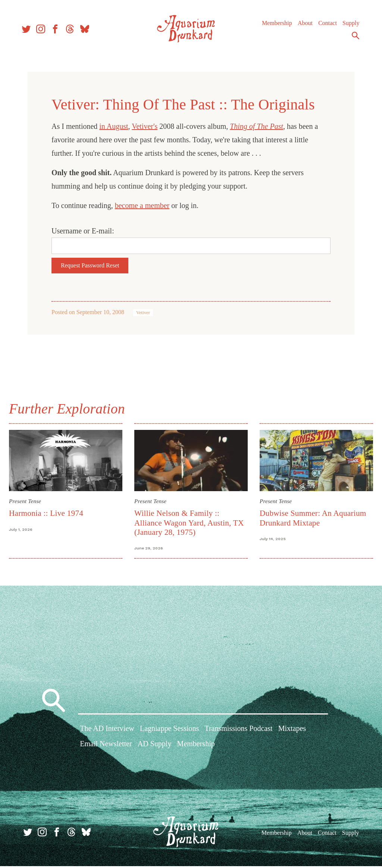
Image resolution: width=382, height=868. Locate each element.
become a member (142, 205)
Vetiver (143, 313)
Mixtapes (292, 732)
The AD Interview (107, 732)
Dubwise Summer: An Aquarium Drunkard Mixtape (312, 517)
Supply (347, 26)
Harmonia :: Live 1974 (49, 512)
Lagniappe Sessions (169, 732)
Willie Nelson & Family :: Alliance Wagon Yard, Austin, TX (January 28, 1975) (190, 522)
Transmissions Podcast (238, 732)
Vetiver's (145, 126)
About (302, 26)
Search (352, 38)
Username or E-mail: (83, 231)
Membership (274, 26)
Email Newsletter (106, 747)
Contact (324, 26)
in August (114, 126)
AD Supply (155, 747)
